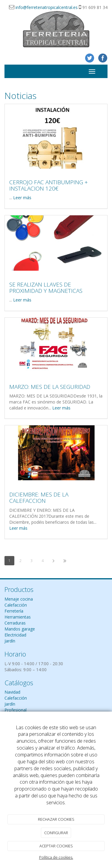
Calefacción (16, 605)
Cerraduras (15, 623)
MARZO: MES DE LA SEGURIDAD (50, 387)
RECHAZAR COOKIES (56, 819)
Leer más (22, 198)
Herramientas (18, 617)
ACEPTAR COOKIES (56, 846)
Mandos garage (20, 629)
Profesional (16, 710)
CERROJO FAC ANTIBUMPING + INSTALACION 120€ (49, 185)
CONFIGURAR (56, 833)
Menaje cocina (19, 599)
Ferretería (14, 611)
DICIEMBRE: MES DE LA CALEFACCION (39, 498)
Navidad (12, 692)
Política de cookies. (56, 857)
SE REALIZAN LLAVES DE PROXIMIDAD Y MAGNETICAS (46, 288)
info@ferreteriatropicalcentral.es (47, 7)
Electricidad (15, 635)
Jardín (10, 641)
